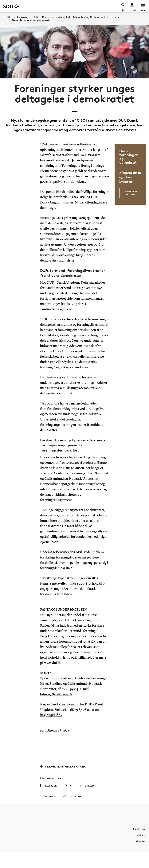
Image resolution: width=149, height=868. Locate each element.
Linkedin (87, 785)
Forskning (23, 17)
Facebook (48, 786)
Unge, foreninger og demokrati (31, 20)
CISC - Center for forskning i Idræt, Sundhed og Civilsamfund (69, 17)
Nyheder (116, 17)
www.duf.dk (53, 663)
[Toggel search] (123, 6)
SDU (9, 17)
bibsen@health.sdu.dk (56, 694)
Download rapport (130, 193)
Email (50, 796)
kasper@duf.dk (51, 715)
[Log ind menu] (132, 6)
